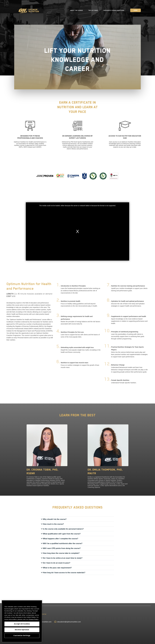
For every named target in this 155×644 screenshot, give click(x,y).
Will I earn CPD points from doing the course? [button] (62, 548)
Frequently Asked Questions (114, 10)
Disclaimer (43, 614)
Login (135, 10)
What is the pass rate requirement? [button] (57, 568)
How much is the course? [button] (53, 524)
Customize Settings (22, 636)
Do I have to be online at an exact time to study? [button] (62, 558)
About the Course (77, 10)
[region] (22, 621)
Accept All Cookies (22, 624)
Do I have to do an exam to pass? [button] (56, 563)
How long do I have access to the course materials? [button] (64, 573)
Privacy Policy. (34, 619)
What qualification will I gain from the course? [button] (62, 534)
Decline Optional (22, 630)
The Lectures (93, 10)
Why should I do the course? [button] (55, 519)
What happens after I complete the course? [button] (60, 539)
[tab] (77, 519)
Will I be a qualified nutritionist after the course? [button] (62, 543)
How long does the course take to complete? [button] (61, 553)
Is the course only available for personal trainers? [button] (63, 529)
